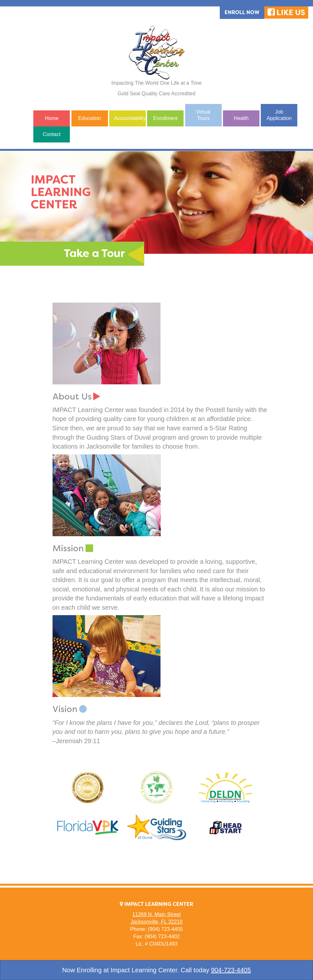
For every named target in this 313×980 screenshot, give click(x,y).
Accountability (130, 118)
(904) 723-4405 (165, 929)
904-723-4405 (231, 970)
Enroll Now (242, 12)
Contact (52, 134)
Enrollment (165, 118)
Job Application (279, 115)
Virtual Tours (203, 115)
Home (52, 118)
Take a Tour (94, 253)
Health (241, 118)
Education (90, 118)
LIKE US (286, 13)
